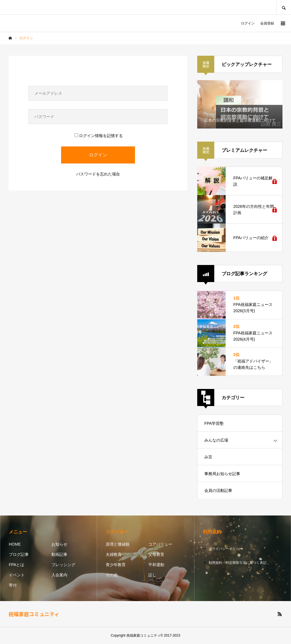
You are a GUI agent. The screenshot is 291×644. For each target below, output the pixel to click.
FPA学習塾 (214, 423)
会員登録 (267, 23)
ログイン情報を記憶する (99, 136)
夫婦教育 (114, 554)
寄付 (13, 585)
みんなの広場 (216, 440)
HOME (15, 544)
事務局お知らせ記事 (222, 474)
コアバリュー (160, 544)
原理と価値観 (118, 544)
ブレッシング (63, 565)
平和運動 (156, 565)
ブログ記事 (19, 554)
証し (152, 575)
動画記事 (59, 554)
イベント (17, 575)
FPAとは (16, 565)
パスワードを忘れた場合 (98, 174)
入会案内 (59, 575)
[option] (240, 104)
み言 (208, 457)
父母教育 (156, 554)
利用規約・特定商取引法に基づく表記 (238, 563)
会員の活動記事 (218, 490)
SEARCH (284, 7)
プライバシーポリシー (226, 549)
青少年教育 (116, 565)
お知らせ (59, 544)
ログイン (248, 23)
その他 (112, 575)
